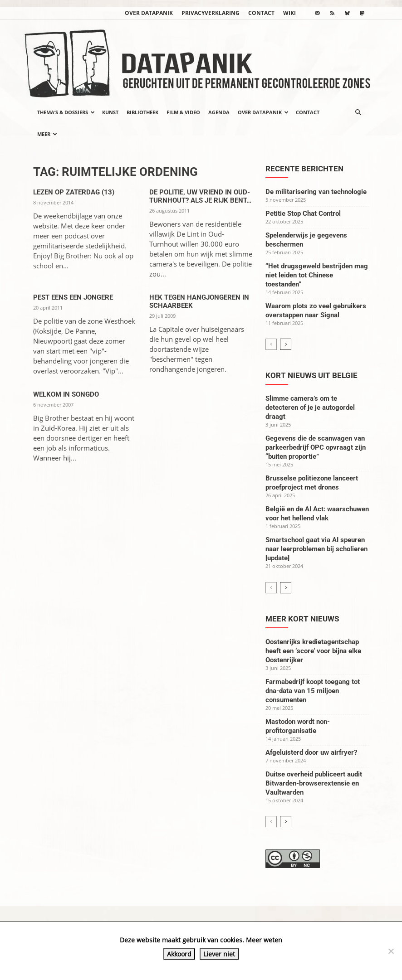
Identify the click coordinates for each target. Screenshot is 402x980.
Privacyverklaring (211, 13)
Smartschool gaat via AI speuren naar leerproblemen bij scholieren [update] (316, 549)
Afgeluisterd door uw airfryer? (311, 752)
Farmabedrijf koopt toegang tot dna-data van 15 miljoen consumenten (313, 691)
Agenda (219, 112)
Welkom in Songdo (66, 394)
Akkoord (179, 954)
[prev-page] (271, 344)
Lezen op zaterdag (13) (74, 192)
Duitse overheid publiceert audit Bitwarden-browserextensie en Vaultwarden (314, 783)
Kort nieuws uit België (311, 375)
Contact (261, 13)
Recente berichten (304, 169)
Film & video (183, 112)
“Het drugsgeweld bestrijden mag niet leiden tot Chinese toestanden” (317, 275)
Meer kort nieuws (302, 619)
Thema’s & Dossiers (66, 112)
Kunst (110, 112)
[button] (358, 112)
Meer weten (264, 940)
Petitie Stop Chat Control (303, 213)
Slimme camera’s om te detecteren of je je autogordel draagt (310, 408)
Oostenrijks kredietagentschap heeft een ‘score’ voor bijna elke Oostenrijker (313, 651)
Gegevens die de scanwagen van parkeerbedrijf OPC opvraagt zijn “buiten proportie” (316, 447)
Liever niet (219, 954)
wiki (289, 13)
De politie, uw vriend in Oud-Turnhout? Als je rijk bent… (200, 196)
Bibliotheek (142, 112)
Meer (47, 134)
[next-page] (286, 344)
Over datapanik (149, 13)
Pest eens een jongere (73, 297)
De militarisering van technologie (316, 192)
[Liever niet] (391, 951)
